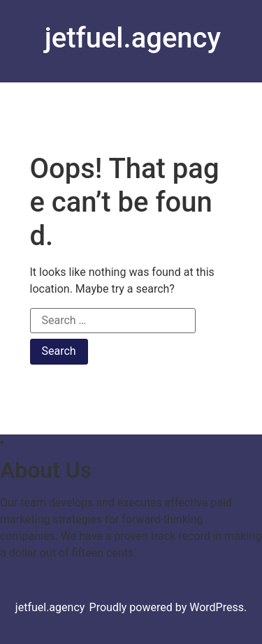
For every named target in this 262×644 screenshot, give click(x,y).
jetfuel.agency (133, 38)
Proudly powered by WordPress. (168, 607)
